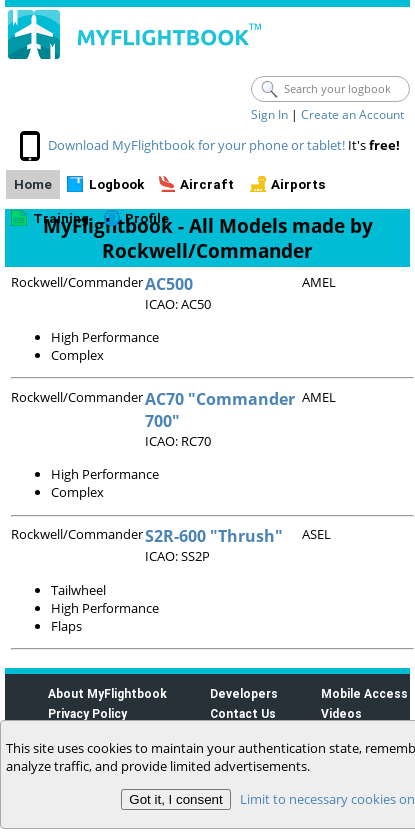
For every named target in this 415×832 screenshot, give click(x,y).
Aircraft (207, 184)
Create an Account (352, 114)
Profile (147, 218)
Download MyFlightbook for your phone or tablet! (196, 145)
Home (33, 184)
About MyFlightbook (107, 693)
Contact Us (243, 713)
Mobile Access (364, 693)
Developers (244, 693)
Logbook (116, 184)
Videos (341, 713)
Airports (298, 184)
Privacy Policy (87, 713)
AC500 (169, 284)
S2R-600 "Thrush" (214, 536)
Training (61, 218)
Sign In (269, 114)
